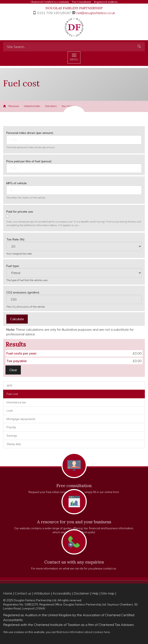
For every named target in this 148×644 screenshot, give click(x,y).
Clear (13, 370)
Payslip (11, 427)
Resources (14, 106)
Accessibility (62, 593)
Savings (12, 436)
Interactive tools (32, 106)
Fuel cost (12, 394)
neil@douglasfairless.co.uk (96, 13)
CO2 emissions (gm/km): (23, 292)
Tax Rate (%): (16, 239)
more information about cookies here (86, 632)
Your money (68, 106)
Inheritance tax (16, 402)
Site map (108, 593)
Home (8, 593)
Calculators (51, 106)
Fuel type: (13, 266)
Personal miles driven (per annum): (30, 133)
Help (95, 593)
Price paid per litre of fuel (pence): (29, 161)
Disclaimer (81, 593)
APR (9, 386)
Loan (10, 411)
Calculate (17, 319)
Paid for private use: (20, 212)
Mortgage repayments (21, 419)
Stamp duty (14, 444)
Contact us (23, 593)
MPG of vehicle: (17, 183)
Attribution (42, 593)
